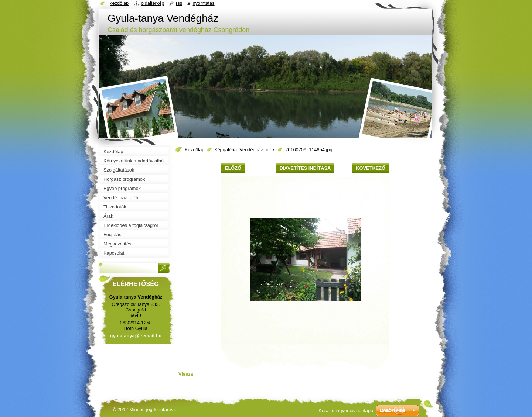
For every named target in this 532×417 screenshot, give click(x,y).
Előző (233, 168)
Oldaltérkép (153, 3)
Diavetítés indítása (305, 168)
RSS (179, 3)
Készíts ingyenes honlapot (347, 411)
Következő (371, 168)
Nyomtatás (204, 3)
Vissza (186, 374)
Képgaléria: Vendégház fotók (245, 150)
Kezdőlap (195, 150)
